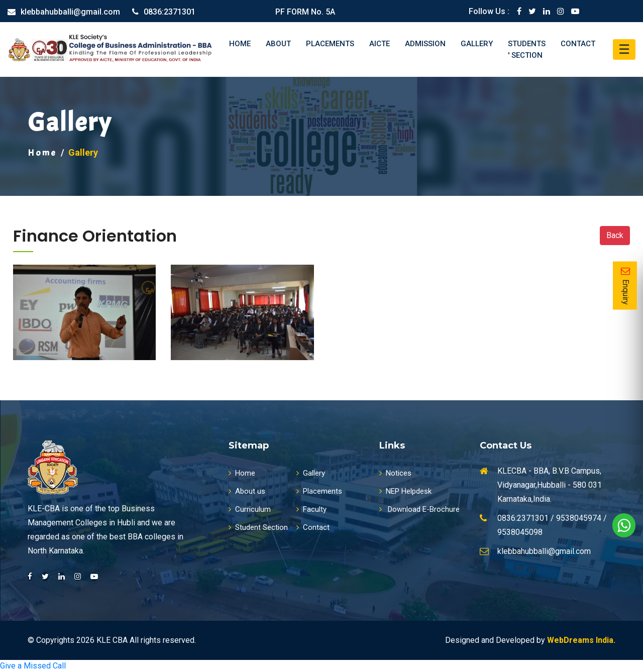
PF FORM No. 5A (305, 12)
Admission (425, 44)
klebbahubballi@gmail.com (70, 12)
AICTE (380, 44)
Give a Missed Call (33, 666)
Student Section (258, 527)
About (278, 44)
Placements (330, 44)
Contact (578, 44)
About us (247, 491)
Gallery (477, 44)
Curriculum (250, 509)
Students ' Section (527, 49)
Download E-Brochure (419, 509)
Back (615, 235)
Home (240, 44)
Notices (395, 473)
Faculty (311, 509)
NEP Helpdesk (405, 491)
